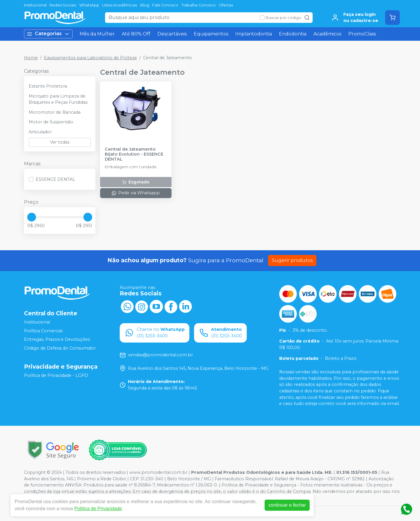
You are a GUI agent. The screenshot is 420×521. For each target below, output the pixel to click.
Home (31, 58)
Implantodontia (254, 34)
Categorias (48, 34)
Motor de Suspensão (51, 122)
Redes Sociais (63, 5)
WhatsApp (89, 5)
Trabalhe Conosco (199, 5)
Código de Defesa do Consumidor (60, 348)
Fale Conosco (165, 5)
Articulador (40, 132)
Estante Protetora (48, 86)
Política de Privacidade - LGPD (56, 375)
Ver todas (60, 142)
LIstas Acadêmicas (120, 5)
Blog (145, 5)
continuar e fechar (287, 505)
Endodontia (293, 34)
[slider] (32, 217)
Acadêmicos (327, 34)
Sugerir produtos (292, 260)
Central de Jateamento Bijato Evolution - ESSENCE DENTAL (134, 154)
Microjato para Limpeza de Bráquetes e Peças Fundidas (58, 99)
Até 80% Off (136, 34)
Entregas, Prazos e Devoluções (57, 339)
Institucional (35, 5)
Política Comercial (43, 331)
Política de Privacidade (98, 509)
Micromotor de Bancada (55, 112)
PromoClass (362, 34)
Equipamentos (211, 34)
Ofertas (226, 5)
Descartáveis (172, 34)
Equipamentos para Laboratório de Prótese (90, 58)
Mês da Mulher (97, 34)
